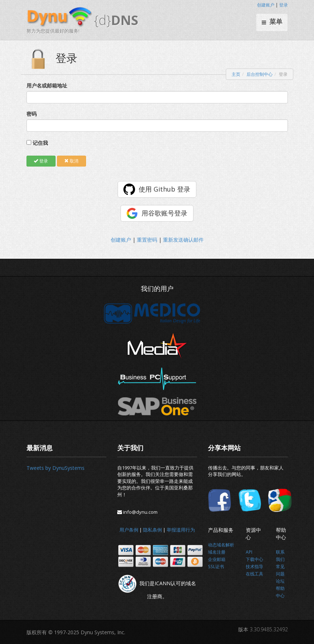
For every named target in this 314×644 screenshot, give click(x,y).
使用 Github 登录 (164, 189)
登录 (284, 5)
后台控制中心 (260, 74)
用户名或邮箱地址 (47, 85)
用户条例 (129, 530)
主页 (236, 74)
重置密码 (147, 240)
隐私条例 (152, 530)
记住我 (40, 143)
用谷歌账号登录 (164, 213)
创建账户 (266, 5)
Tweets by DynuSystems (56, 468)
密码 (32, 114)
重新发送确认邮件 (183, 240)
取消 (71, 161)
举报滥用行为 (181, 530)
